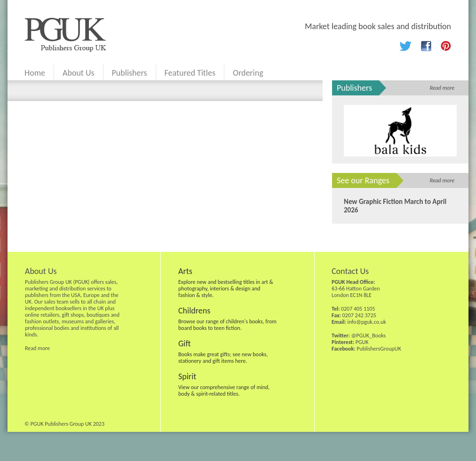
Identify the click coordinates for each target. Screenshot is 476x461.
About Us (79, 73)
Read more (442, 88)
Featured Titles (190, 73)
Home (35, 73)
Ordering (248, 73)
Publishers (130, 73)
